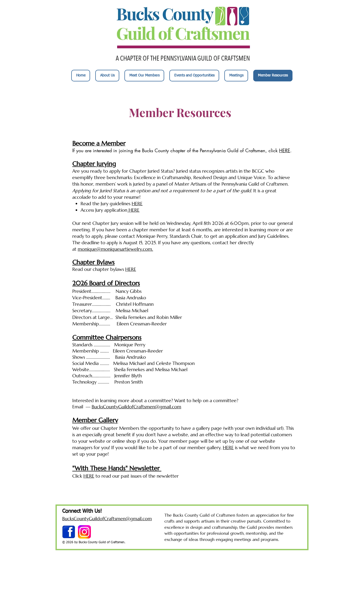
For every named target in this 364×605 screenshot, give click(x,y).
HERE (285, 150)
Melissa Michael (171, 369)
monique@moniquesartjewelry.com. (115, 249)
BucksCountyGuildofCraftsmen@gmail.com (136, 407)
